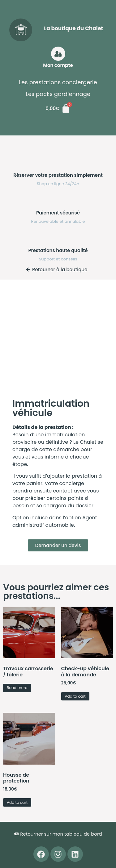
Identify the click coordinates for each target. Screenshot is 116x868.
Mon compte (58, 65)
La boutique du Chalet (73, 28)
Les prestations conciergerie (58, 82)
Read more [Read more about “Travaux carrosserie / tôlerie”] (17, 688)
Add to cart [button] (75, 696)
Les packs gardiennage (58, 94)
